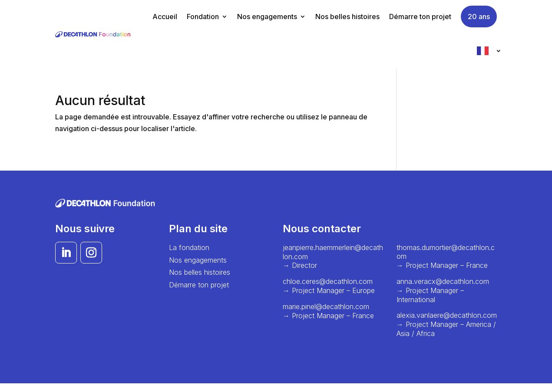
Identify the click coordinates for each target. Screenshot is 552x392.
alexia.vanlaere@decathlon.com (447, 315)
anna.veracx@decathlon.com (443, 281)
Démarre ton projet (420, 16)
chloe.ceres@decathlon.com (328, 281)
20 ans (479, 16)
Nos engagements (267, 16)
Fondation (203, 16)
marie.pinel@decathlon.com (327, 306)
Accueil (165, 16)
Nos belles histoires (347, 16)
